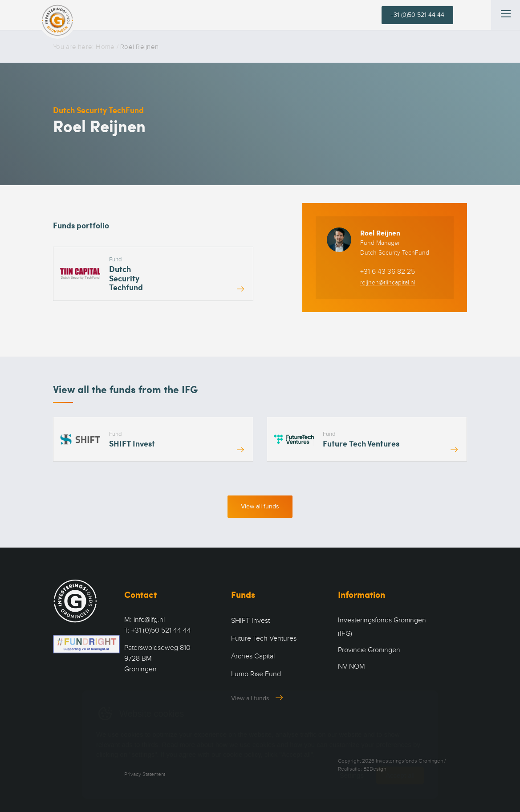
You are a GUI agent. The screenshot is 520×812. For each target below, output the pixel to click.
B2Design (375, 769)
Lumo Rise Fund (256, 674)
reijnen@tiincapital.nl (388, 282)
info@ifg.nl (149, 620)
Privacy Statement (145, 774)
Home (105, 47)
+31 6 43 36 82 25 (388, 272)
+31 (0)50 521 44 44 (417, 15)
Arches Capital (253, 656)
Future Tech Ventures (264, 638)
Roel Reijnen (380, 233)
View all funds (260, 506)
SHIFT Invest (250, 621)
